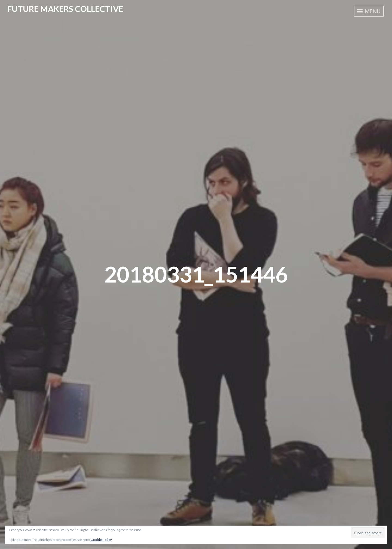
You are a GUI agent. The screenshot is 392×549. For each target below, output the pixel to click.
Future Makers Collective (65, 9)
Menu (369, 11)
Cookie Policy (101, 540)
